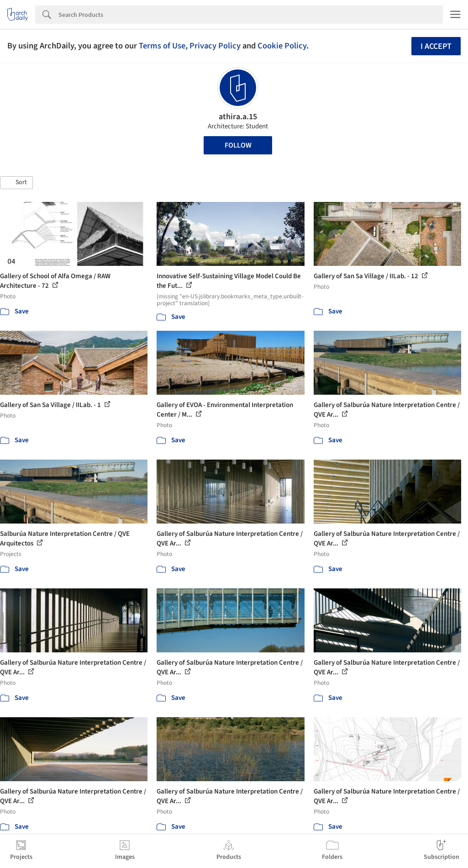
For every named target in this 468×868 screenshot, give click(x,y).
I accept (436, 46)
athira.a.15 (238, 117)
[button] (16, 183)
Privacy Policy (215, 46)
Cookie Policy (282, 46)
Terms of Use (162, 46)
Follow (238, 145)
